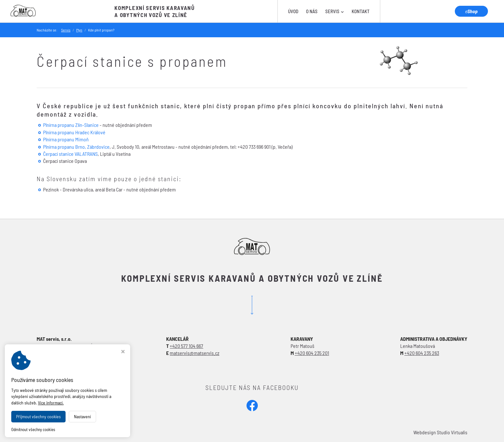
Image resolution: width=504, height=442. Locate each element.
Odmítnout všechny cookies (33, 429)
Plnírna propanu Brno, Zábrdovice (76, 147)
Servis (335, 11)
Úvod (293, 11)
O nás (312, 11)
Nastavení (82, 416)
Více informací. (51, 403)
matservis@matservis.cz (194, 353)
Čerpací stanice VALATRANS (70, 154)
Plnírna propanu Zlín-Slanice (71, 125)
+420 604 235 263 (422, 353)
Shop (471, 11)
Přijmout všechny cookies (38, 416)
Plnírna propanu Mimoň (66, 139)
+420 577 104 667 (186, 346)
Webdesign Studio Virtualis (440, 432)
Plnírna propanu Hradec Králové (74, 132)
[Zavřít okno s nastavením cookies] (123, 352)
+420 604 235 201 (312, 353)
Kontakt (361, 11)
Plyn (79, 30)
